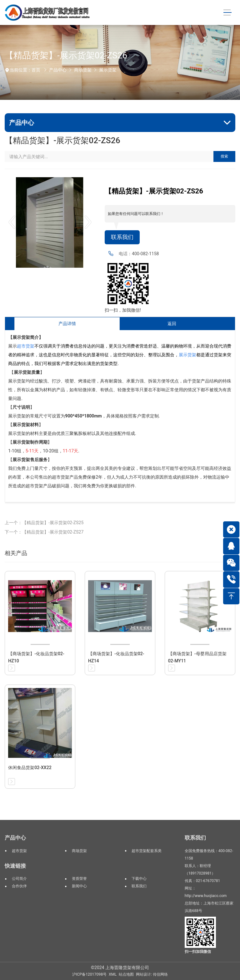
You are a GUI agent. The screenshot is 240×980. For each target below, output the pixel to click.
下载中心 (139, 879)
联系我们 (122, 237)
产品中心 (58, 70)
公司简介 (19, 879)
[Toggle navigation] (227, 13)
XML (113, 974)
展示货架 (108, 70)
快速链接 (15, 866)
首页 (36, 70)
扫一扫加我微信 (198, 952)
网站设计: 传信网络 (152, 974)
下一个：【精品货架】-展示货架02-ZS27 (44, 532)
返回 (172, 324)
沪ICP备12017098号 (89, 974)
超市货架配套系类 (147, 851)
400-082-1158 (145, 254)
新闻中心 (79, 886)
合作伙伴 (19, 886)
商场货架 (83, 70)
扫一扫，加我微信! (123, 310)
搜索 (224, 156)
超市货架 (19, 851)
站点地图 (126, 974)
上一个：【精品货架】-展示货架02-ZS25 (44, 523)
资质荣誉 (79, 879)
